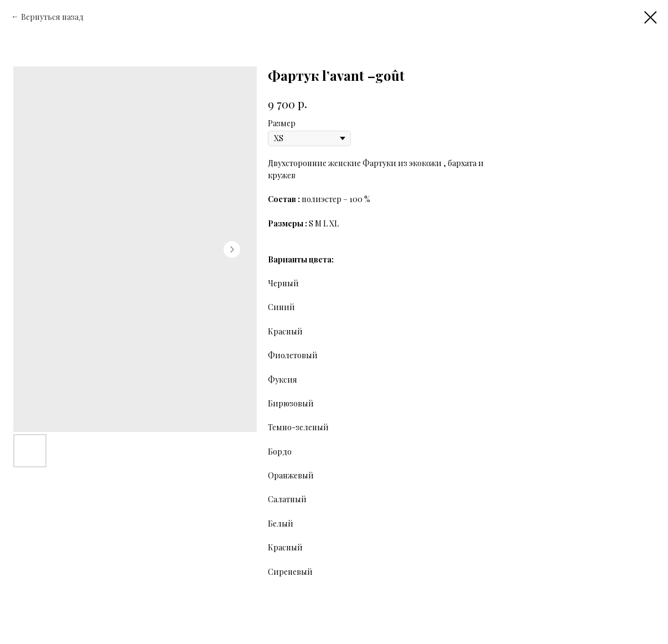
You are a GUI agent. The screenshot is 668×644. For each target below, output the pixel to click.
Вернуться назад (53, 17)
